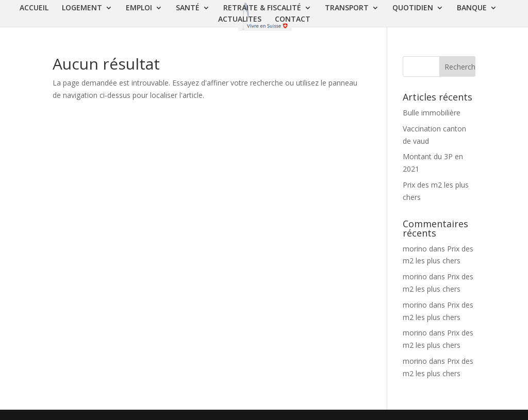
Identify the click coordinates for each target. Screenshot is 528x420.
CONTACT (293, 20)
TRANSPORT (347, 8)
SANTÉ (188, 8)
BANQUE (472, 8)
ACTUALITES (240, 20)
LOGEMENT (82, 8)
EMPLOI (139, 8)
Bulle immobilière (432, 113)
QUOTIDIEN (413, 8)
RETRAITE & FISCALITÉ (262, 8)
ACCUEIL (34, 8)
